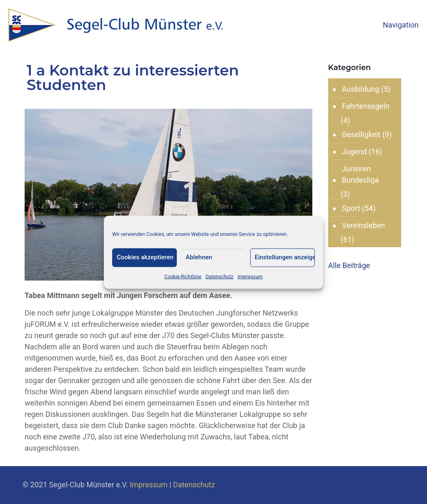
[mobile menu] (414, 25)
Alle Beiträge (349, 265)
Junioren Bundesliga (360, 174)
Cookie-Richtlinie (183, 276)
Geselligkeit (361, 134)
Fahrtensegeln (366, 106)
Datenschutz (220, 276)
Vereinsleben (363, 225)
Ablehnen (199, 257)
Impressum (250, 276)
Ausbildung (361, 89)
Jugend (354, 152)
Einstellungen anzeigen (285, 257)
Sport (351, 208)
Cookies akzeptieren (145, 257)
